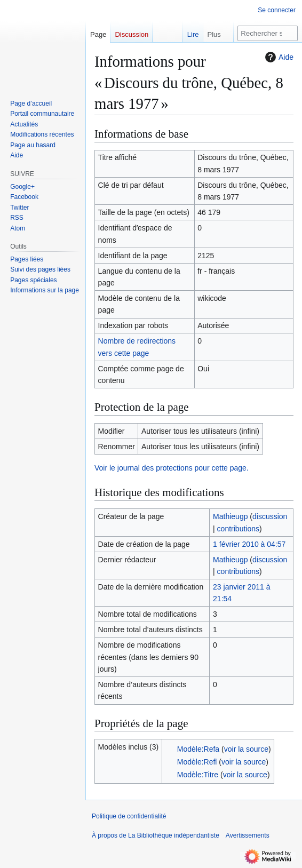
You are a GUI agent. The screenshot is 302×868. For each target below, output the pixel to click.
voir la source (246, 749)
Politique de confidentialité (129, 816)
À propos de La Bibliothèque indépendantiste (156, 835)
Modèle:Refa (198, 749)
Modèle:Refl (197, 762)
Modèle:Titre (198, 775)
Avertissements (248, 835)
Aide (278, 57)
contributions (238, 529)
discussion (270, 516)
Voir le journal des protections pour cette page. (172, 468)
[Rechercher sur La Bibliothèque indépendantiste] (268, 33)
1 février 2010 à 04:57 (249, 544)
